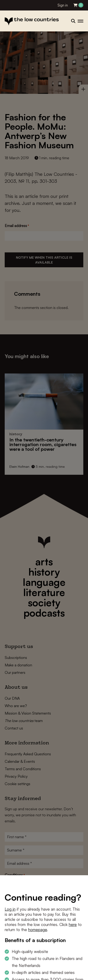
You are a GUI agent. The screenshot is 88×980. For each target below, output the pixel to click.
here (73, 924)
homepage (38, 930)
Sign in (63, 5)
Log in (10, 909)
